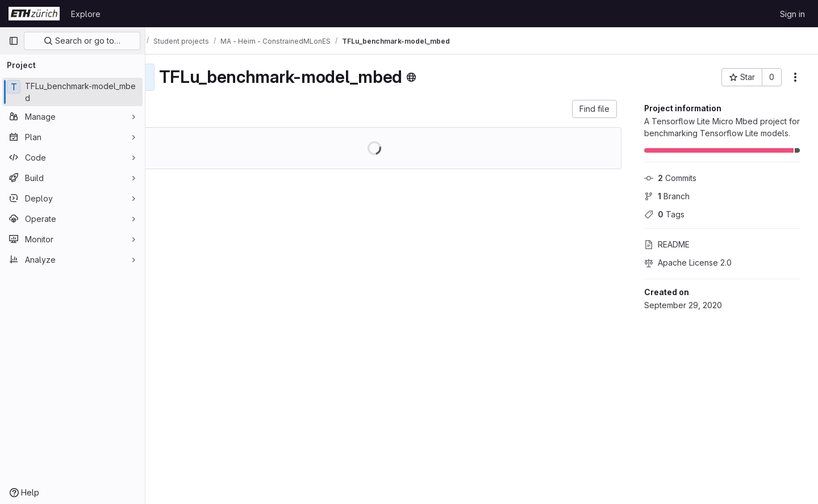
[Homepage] (34, 14)
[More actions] (795, 77)
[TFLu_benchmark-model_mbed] (72, 92)
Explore (86, 14)
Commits (670, 178)
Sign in (792, 14)
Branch (667, 196)
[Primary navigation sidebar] (14, 41)
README (667, 244)
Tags (664, 214)
